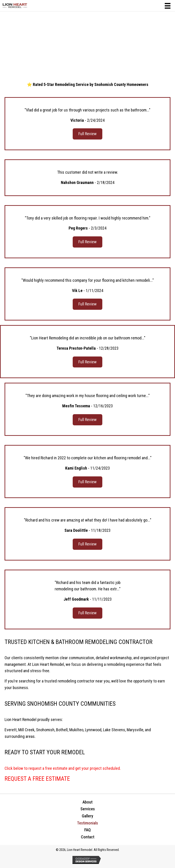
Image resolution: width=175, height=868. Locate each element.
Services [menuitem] (88, 809)
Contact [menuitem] (88, 837)
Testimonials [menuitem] (87, 823)
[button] (87, 134)
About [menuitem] (87, 802)
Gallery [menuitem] (87, 816)
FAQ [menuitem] (87, 830)
